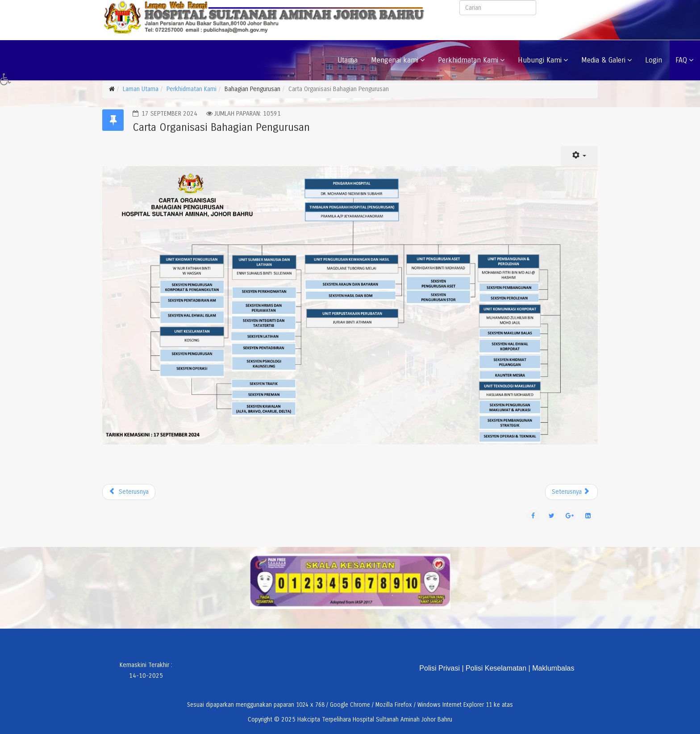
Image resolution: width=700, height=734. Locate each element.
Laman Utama (141, 89)
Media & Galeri (603, 60)
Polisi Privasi (440, 668)
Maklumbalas (553, 668)
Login (654, 60)
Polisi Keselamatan (496, 668)
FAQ (681, 60)
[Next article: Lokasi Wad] (572, 492)
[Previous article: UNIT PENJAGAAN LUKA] (129, 492)
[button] (8, 82)
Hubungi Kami (540, 60)
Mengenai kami (395, 60)
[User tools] (579, 156)
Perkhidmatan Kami (468, 60)
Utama (348, 60)
